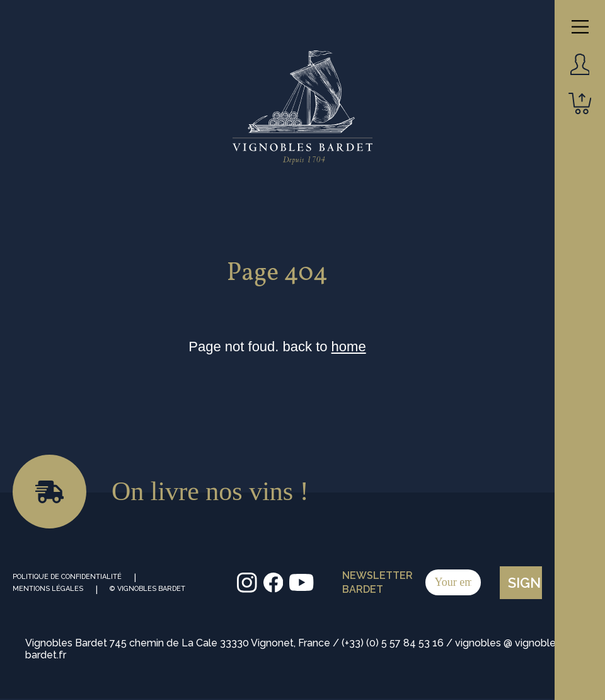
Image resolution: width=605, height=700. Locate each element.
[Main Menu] (580, 27)
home (349, 347)
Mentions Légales (48, 589)
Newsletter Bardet (412, 583)
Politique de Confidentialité (67, 577)
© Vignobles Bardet (147, 589)
